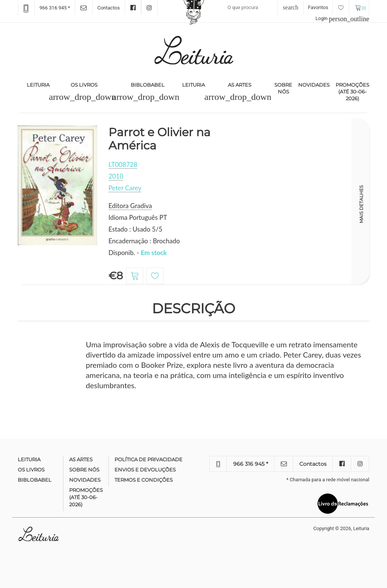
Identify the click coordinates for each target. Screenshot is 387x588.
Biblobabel (148, 85)
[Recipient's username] (259, 8)
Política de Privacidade (149, 459)
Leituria (40, 84)
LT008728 (123, 164)
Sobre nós (283, 88)
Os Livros (84, 85)
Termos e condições (144, 480)
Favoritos (329, 7)
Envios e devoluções (145, 470)
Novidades (314, 85)
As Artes (240, 85)
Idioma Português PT (138, 217)
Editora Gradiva (130, 206)
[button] (82, 97)
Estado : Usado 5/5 (135, 229)
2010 (116, 176)
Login (342, 18)
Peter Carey (125, 188)
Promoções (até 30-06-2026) (352, 92)
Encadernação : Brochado (144, 241)
